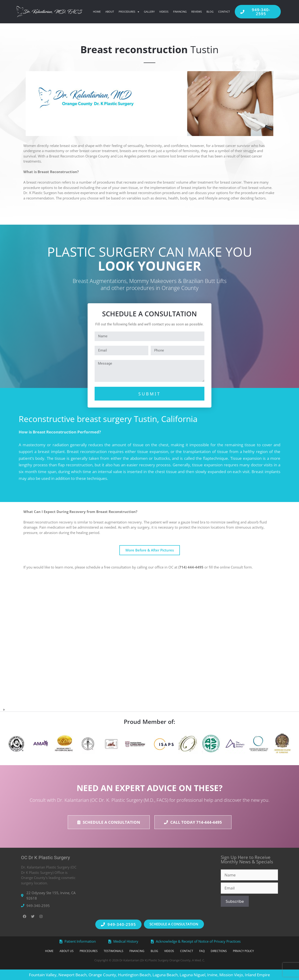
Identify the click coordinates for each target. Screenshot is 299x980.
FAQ (212, 951)
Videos (164, 12)
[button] (149, 708)
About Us (52, 951)
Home (97, 12)
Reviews (197, 12)
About (110, 12)
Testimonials (106, 951)
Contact (224, 12)
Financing (180, 12)
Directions (232, 951)
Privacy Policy (261, 951)
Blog (210, 12)
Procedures (129, 12)
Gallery (149, 12)
